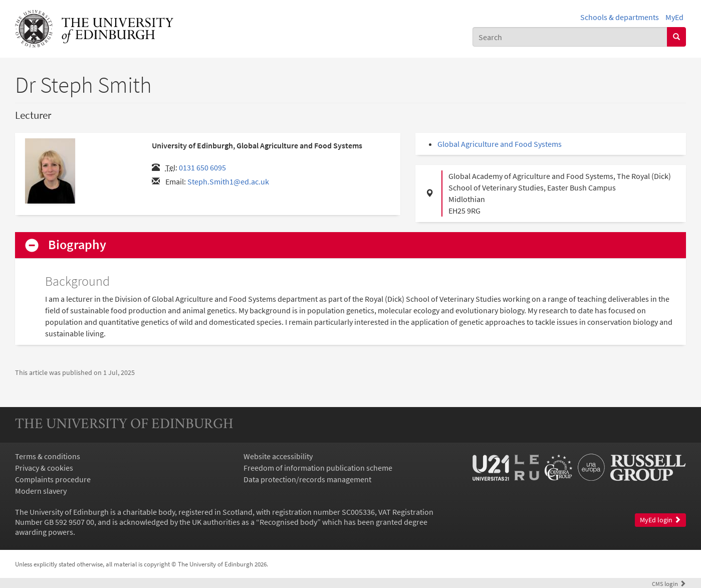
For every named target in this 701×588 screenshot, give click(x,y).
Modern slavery (41, 491)
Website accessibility (278, 456)
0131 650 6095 (202, 167)
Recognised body (288, 522)
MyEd (674, 17)
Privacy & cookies (44, 468)
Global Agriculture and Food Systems (500, 144)
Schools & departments (620, 17)
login (669, 583)
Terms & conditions (48, 456)
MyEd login (660, 520)
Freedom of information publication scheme (318, 468)
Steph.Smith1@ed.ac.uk (228, 181)
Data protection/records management (307, 479)
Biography (77, 245)
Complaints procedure (53, 479)
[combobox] (570, 37)
